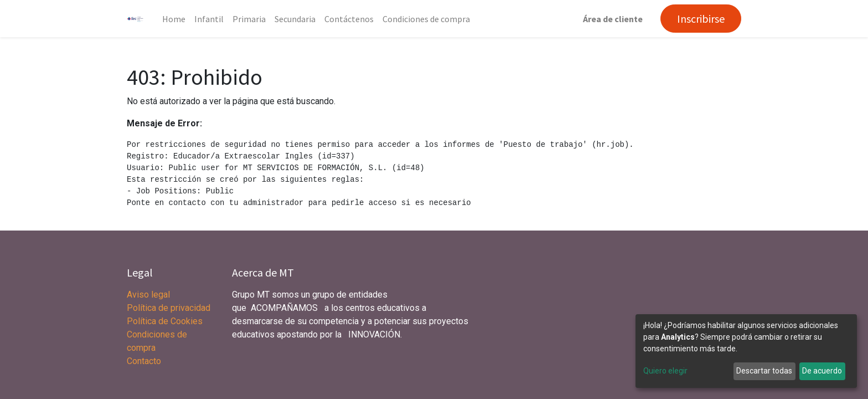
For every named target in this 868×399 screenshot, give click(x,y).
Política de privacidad (169, 308)
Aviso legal (149, 295)
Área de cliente (613, 19)
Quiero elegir (665, 371)
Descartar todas (764, 371)
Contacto (144, 361)
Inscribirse (701, 19)
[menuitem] (174, 19)
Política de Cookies (165, 321)
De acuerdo (822, 371)
